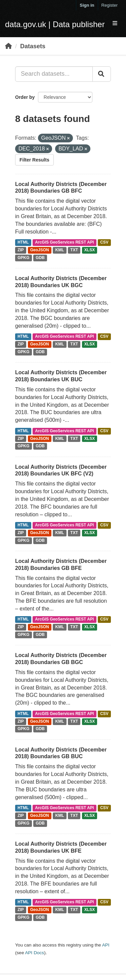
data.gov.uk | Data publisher (55, 24)
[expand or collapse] (115, 24)
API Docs (34, 953)
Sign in (87, 5)
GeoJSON (40, 250)
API (106, 945)
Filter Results (34, 160)
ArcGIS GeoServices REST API (64, 242)
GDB (40, 258)
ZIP (21, 250)
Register (110, 5)
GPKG (23, 258)
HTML (23, 242)
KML (60, 250)
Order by (25, 97)
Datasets (33, 46)
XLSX (90, 250)
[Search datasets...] (54, 74)
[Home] (8, 46)
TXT (74, 250)
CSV (104, 242)
